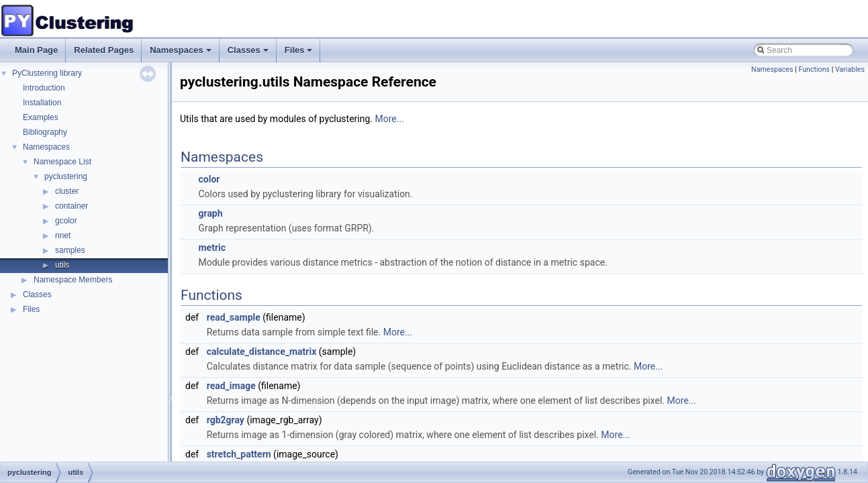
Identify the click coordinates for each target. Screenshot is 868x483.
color (209, 179)
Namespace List (62, 162)
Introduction (44, 88)
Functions (814, 69)
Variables (850, 69)
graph (210, 213)
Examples (41, 117)
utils (62, 265)
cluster (67, 191)
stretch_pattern (239, 454)
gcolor (66, 221)
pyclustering (66, 176)
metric (212, 248)
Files (300, 54)
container (71, 206)
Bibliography (45, 132)
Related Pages (104, 50)
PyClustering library (47, 73)
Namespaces (182, 54)
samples (70, 250)
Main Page (36, 50)
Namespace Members (73, 280)
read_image (231, 386)
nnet (63, 235)
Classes (249, 54)
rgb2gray (226, 420)
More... (390, 119)
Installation (42, 103)
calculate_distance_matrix (262, 352)
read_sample (234, 317)
